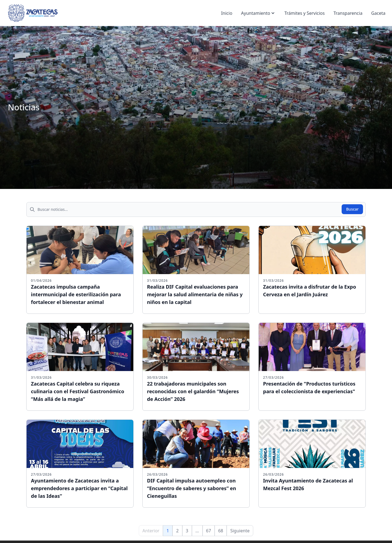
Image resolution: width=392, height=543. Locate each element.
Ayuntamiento (258, 13)
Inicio (227, 13)
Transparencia (348, 13)
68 (221, 531)
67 (209, 531)
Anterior (151, 531)
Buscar (352, 209)
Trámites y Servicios (305, 13)
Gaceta (378, 13)
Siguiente (240, 531)
